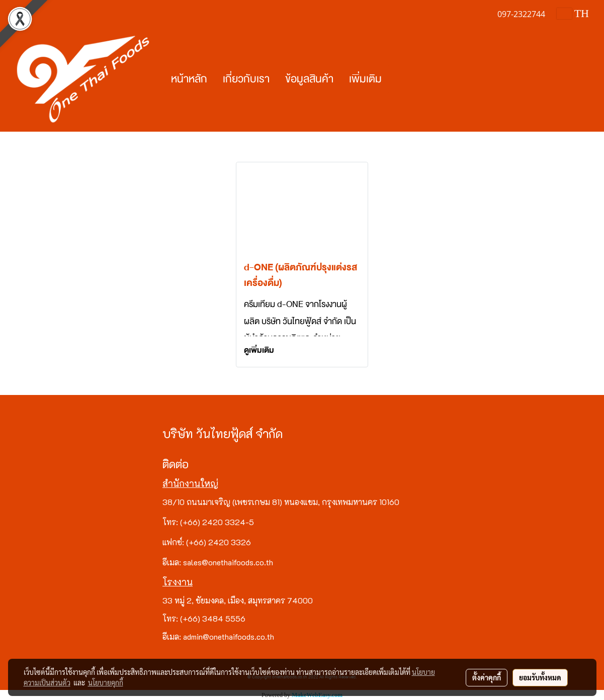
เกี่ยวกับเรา (246, 79)
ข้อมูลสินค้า (309, 79)
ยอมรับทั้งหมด (540, 677)
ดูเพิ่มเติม (260, 350)
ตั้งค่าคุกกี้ (487, 677)
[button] (398, 79)
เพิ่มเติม (365, 79)
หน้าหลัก (189, 79)
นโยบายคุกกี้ (106, 682)
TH (573, 13)
